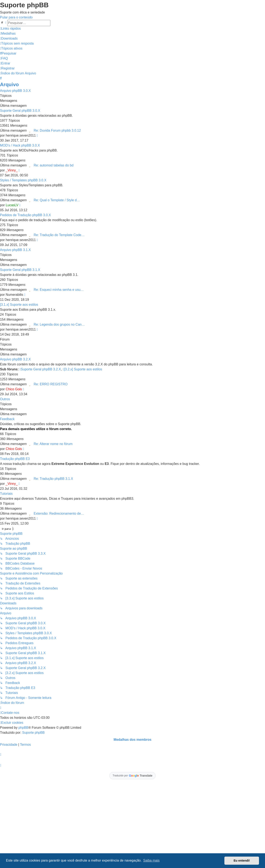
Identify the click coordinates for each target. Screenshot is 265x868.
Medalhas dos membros (132, 740)
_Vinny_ (12, 170)
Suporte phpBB (33, 733)
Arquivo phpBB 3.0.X (15, 91)
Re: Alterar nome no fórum (53, 444)
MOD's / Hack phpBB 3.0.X (20, 145)
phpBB (23, 728)
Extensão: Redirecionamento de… (59, 513)
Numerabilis (15, 295)
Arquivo (9, 84)
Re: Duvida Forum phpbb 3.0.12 (57, 130)
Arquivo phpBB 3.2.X (15, 359)
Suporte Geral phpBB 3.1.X (20, 270)
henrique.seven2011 (21, 135)
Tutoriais (6, 494)
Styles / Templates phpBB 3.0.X (23, 180)
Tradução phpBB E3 (15, 459)
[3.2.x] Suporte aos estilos (82, 369)
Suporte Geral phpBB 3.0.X (20, 111)
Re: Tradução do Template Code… (59, 235)
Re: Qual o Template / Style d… (57, 200)
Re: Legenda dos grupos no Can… (59, 324)
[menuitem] (8, 33)
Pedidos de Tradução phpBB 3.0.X (25, 215)
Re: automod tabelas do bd (53, 165)
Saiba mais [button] (151, 860)
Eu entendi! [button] (242, 861)
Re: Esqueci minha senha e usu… (59, 290)
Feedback (7, 419)
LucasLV (12, 205)
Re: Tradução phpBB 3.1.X (53, 479)
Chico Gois (14, 389)
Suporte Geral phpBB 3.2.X (40, 369)
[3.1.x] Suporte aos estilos (19, 305)
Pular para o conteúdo (16, 17)
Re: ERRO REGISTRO (51, 384)
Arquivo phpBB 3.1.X (15, 250)
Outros (5, 399)
